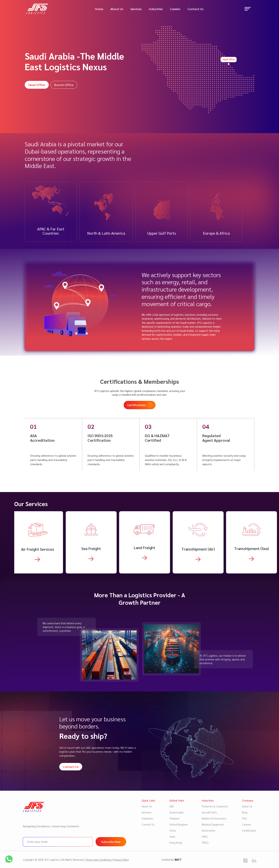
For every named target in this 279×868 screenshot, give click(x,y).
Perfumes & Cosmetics (215, 806)
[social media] (245, 860)
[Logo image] (37, 8)
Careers (175, 9)
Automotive (209, 830)
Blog (245, 812)
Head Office (37, 85)
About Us (117, 9)
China (173, 830)
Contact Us (196, 9)
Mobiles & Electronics (214, 818)
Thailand (174, 818)
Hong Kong (176, 842)
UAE (172, 806)
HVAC (205, 836)
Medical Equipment (213, 824)
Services (136, 9)
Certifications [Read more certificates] (140, 422)
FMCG (205, 842)
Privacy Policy (121, 860)
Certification (249, 830)
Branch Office (64, 85)
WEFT (178, 860)
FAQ (244, 818)
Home (99, 9)
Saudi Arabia (176, 812)
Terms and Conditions (99, 860)
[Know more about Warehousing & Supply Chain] (40, 577)
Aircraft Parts (209, 812)
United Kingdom (179, 824)
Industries (156, 9)
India (172, 836)
